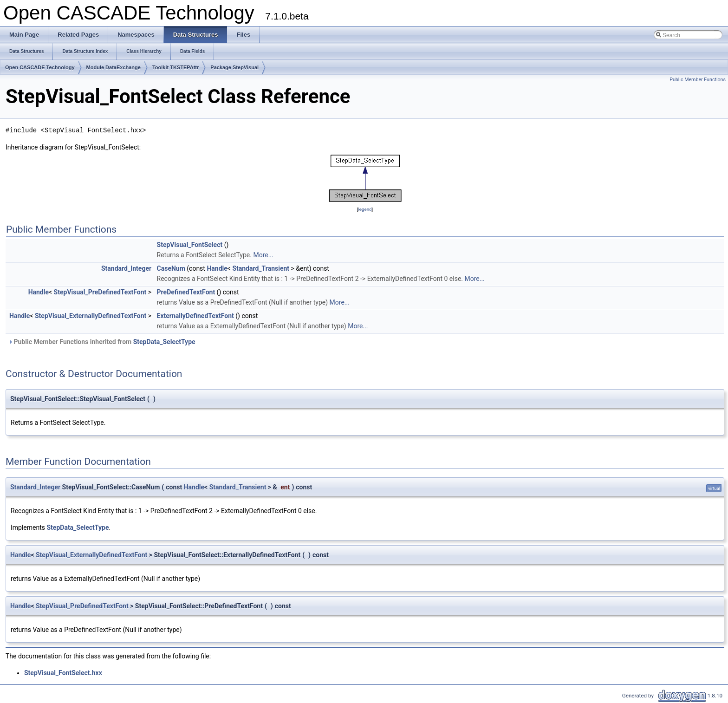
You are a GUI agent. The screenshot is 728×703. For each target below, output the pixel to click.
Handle (217, 268)
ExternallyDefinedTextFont (195, 316)
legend (365, 209)
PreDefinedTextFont (186, 292)
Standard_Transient (261, 268)
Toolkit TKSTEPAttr (175, 67)
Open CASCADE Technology (40, 67)
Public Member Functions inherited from (102, 342)
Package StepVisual (234, 67)
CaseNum (171, 268)
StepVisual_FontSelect (190, 245)
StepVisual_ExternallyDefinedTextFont (91, 316)
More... (263, 255)
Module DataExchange (114, 67)
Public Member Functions (698, 80)
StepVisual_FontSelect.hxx (63, 673)
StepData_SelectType (164, 342)
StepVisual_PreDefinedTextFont (100, 292)
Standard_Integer (126, 268)
